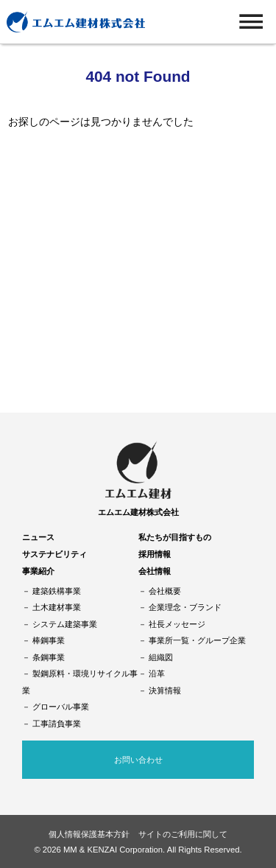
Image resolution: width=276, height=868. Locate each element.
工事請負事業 (57, 724)
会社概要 (165, 591)
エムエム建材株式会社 (138, 512)
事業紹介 (38, 571)
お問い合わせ (138, 760)
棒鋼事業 (49, 640)
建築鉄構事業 (57, 591)
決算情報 (165, 690)
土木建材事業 (57, 607)
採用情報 (155, 554)
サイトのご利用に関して (183, 834)
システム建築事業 (65, 624)
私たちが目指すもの (175, 537)
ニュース (38, 537)
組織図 (161, 657)
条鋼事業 (49, 657)
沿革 (157, 673)
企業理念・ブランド (185, 607)
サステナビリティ (54, 554)
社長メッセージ (177, 624)
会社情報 (155, 571)
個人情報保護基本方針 (89, 834)
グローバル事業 (61, 707)
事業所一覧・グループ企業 (197, 640)
